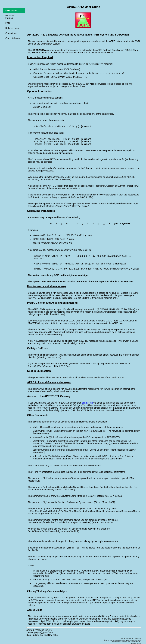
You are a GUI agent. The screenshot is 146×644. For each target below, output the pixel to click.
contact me (87, 403)
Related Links (12, 28)
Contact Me (11, 33)
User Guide (11, 10)
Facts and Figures (10, 17)
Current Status (12, 38)
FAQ (8, 23)
